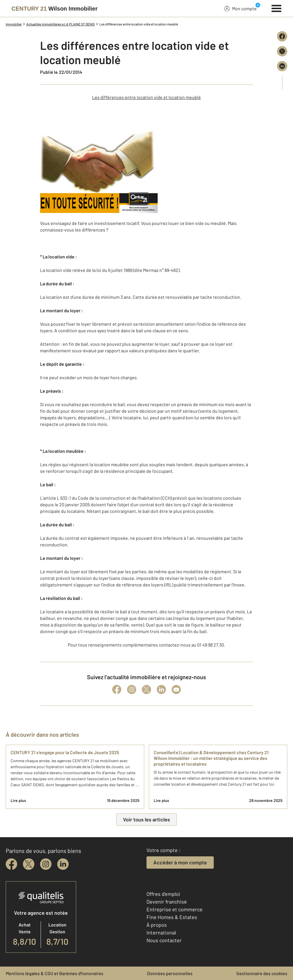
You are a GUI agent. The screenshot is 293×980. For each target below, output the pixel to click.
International (161, 932)
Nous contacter (164, 940)
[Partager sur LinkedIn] (282, 66)
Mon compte (240, 8)
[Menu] (277, 8)
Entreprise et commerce (175, 909)
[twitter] (29, 864)
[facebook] (11, 864)
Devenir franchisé (167, 902)
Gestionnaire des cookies (262, 973)
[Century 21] (55, 9)
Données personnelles (170, 973)
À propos (157, 925)
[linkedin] (63, 864)
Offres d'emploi (163, 894)
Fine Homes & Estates (172, 917)
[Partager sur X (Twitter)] (282, 51)
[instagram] (46, 864)
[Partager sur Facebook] (282, 36)
